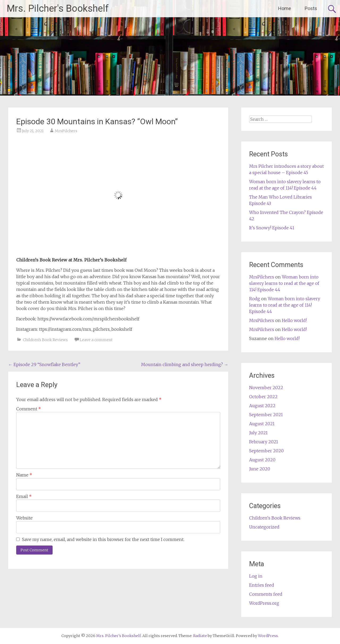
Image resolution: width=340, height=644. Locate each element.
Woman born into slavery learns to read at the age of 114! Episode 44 (284, 283)
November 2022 (266, 388)
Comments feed (266, 594)
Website (24, 518)
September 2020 (266, 451)
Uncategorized (264, 527)
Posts (311, 8)
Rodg (255, 299)
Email (24, 496)
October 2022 (263, 397)
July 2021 (258, 433)
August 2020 (262, 460)
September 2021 (266, 415)
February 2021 (264, 442)
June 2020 (260, 469)
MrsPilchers (66, 131)
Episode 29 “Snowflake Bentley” (44, 364)
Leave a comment (96, 340)
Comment (29, 409)
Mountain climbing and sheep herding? (185, 364)
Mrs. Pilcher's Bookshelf (58, 8)
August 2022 (262, 406)
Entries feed (262, 585)
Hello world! (294, 320)
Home (285, 8)
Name (24, 475)
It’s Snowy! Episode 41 (272, 228)
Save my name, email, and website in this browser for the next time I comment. (103, 539)
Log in (256, 576)
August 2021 (262, 424)
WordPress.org (264, 603)
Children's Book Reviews (45, 340)
